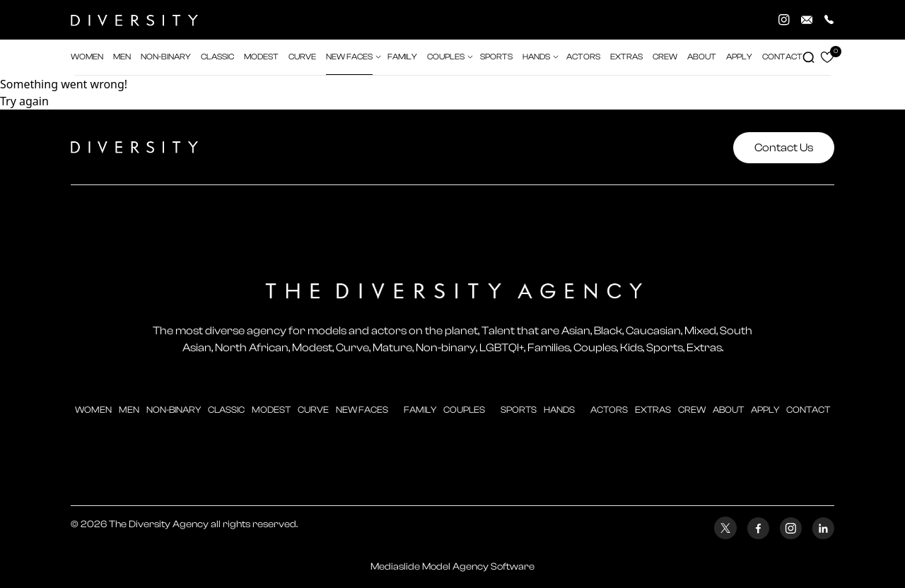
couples (464, 410)
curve (313, 410)
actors (583, 57)
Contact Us (784, 148)
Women (93, 410)
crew (665, 57)
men (129, 410)
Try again (24, 101)
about (728, 410)
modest (271, 410)
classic (226, 410)
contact (808, 410)
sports (519, 410)
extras (626, 57)
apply (765, 410)
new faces (362, 410)
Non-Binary (174, 410)
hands (559, 410)
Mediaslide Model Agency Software (452, 567)
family (420, 410)
